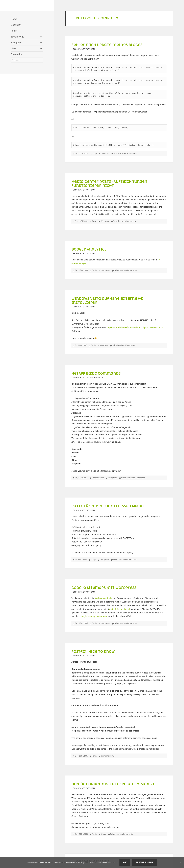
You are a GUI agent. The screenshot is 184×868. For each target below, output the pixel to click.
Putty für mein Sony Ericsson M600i (108, 506)
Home (14, 19)
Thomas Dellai (98, 478)
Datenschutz (17, 54)
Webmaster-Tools (103, 598)
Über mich (16, 25)
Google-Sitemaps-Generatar (93, 616)
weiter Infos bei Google (120, 609)
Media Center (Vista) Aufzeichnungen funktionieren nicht (109, 184)
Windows (105, 153)
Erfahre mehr (144, 862)
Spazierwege (17, 37)
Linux (113, 756)
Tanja (95, 153)
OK (125, 862)
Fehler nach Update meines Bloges (107, 45)
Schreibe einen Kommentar (125, 153)
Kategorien (16, 43)
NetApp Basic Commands (96, 373)
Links (13, 48)
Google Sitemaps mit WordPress (104, 588)
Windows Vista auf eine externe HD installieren (107, 301)
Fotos (14, 31)
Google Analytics (89, 249)
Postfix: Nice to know (93, 652)
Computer (105, 270)
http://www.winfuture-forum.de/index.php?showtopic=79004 (135, 327)
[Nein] (180, 862)
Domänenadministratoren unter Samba (113, 784)
